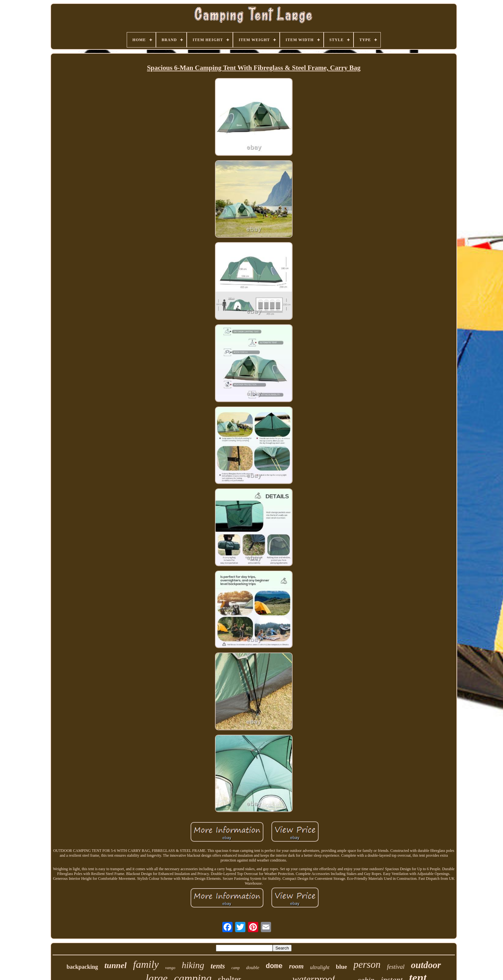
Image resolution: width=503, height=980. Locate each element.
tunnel (115, 965)
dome (274, 966)
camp (235, 968)
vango (170, 968)
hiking (193, 965)
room (296, 966)
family (146, 964)
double (253, 967)
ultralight (320, 967)
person (367, 964)
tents (218, 966)
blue (341, 967)
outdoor (426, 965)
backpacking (82, 967)
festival (396, 967)
